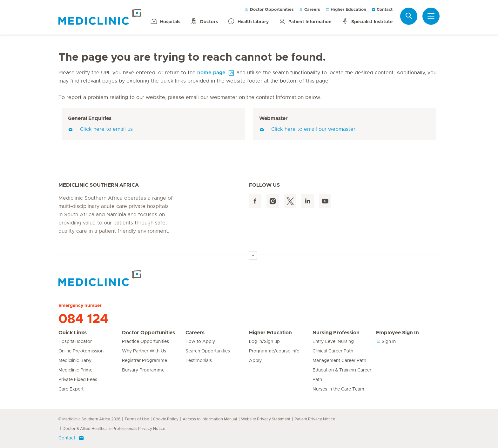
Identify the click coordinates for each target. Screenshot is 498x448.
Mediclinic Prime (75, 370)
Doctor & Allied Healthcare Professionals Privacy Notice (114, 429)
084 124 (83, 319)
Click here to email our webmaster (307, 129)
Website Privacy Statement (266, 419)
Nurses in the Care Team (338, 389)
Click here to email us (100, 129)
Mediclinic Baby (75, 361)
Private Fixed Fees (78, 380)
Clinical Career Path (333, 351)
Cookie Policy (166, 419)
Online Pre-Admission (81, 351)
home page (211, 73)
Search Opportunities (208, 351)
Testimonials (199, 361)
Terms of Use (137, 419)
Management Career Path (339, 361)
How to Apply (200, 342)
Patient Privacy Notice (315, 419)
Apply (255, 361)
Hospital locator (75, 342)
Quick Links (73, 333)
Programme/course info (274, 351)
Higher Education (346, 10)
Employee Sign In (397, 333)
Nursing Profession (336, 333)
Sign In (386, 342)
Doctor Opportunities (269, 10)
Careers (310, 10)
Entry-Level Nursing (333, 342)
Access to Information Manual (210, 419)
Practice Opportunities (145, 342)
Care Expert (71, 389)
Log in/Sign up (264, 342)
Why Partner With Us (144, 351)
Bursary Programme (143, 370)
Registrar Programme (145, 361)
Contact (382, 10)
